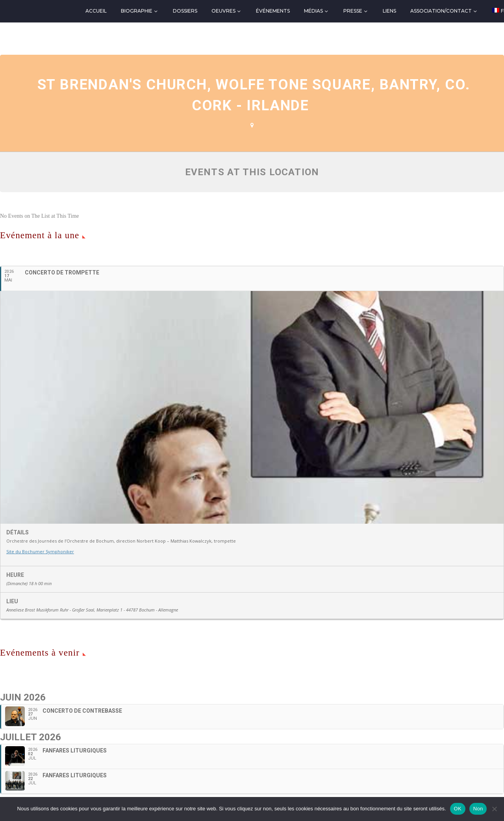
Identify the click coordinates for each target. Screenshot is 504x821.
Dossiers (185, 11)
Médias (313, 11)
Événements (273, 11)
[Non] (494, 809)
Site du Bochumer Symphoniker (40, 551)
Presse (353, 11)
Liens (389, 11)
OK (458, 809)
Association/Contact (441, 11)
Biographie (137, 11)
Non (478, 809)
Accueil (96, 11)
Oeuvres (223, 11)
